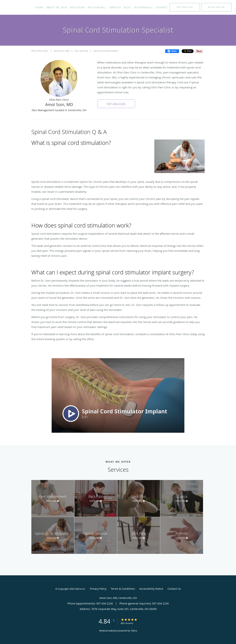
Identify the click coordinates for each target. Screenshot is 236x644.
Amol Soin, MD (61, 51)
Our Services (81, 51)
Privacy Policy (98, 589)
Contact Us (174, 589)
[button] (216, 7)
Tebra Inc (80, 589)
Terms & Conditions (123, 589)
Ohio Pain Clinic (40, 51)
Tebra (134, 631)
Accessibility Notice (151, 589)
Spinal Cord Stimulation (106, 51)
